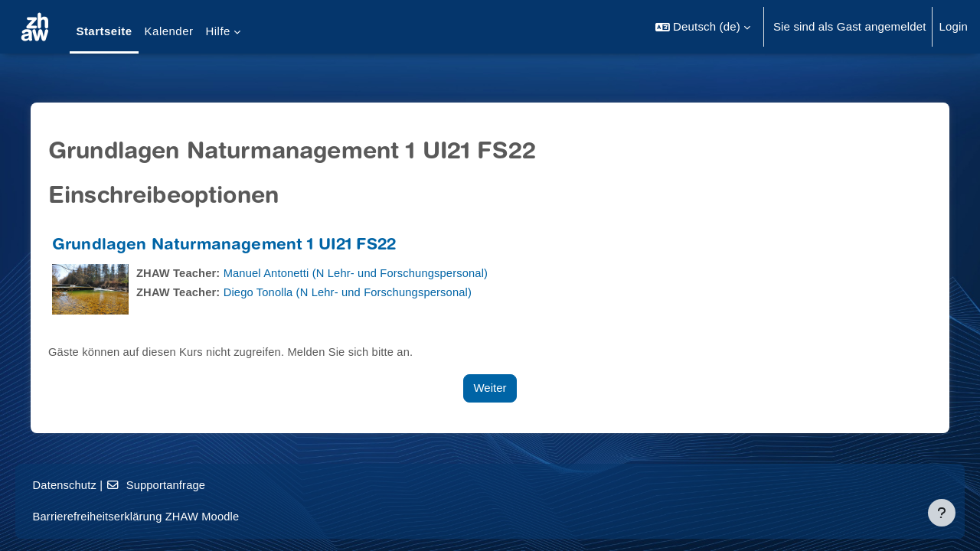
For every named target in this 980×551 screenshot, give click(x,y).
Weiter (490, 388)
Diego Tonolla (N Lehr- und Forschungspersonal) (358, 292)
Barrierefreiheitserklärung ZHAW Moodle (160, 516)
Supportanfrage (180, 485)
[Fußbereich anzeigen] (942, 513)
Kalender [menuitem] (169, 31)
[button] (703, 27)
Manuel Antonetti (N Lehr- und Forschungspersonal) (366, 273)
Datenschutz (87, 485)
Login (953, 26)
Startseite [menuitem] (104, 31)
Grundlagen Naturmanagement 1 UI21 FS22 (230, 246)
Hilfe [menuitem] (217, 31)
